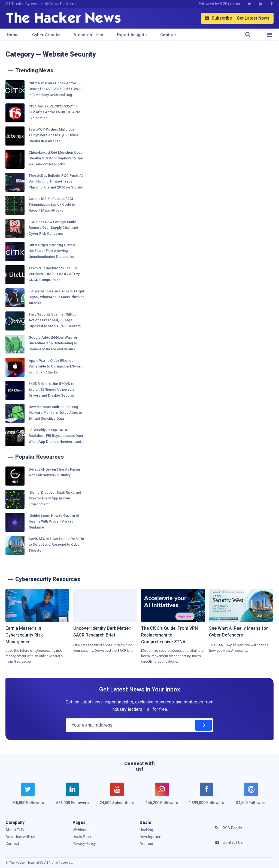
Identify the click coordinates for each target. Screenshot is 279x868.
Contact (168, 35)
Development (151, 837)
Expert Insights (132, 35)
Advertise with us (20, 837)
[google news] (251, 795)
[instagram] (162, 797)
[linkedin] (72, 797)
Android (146, 844)
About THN (15, 830)
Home (13, 35)
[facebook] (207, 797)
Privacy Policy (84, 844)
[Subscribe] (204, 725)
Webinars (81, 830)
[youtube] (117, 797)
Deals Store (82, 837)
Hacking (146, 830)
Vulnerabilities (89, 35)
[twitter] (28, 797)
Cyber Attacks (46, 35)
